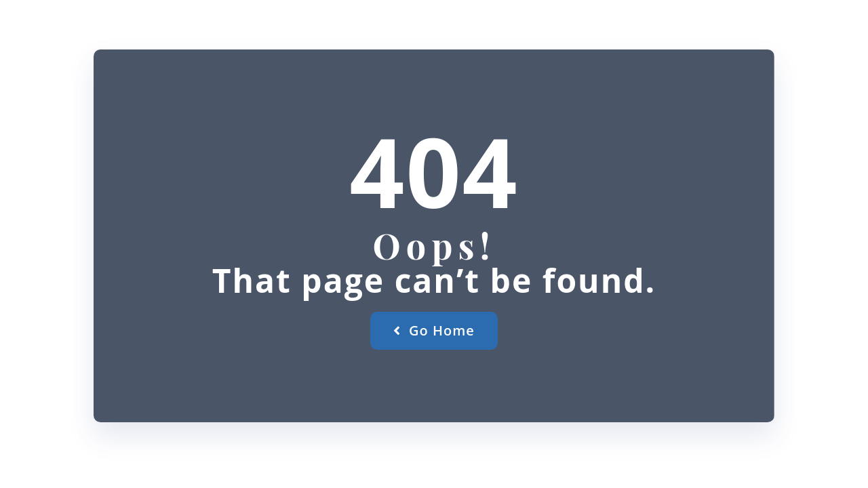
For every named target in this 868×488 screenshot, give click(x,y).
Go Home (434, 330)
